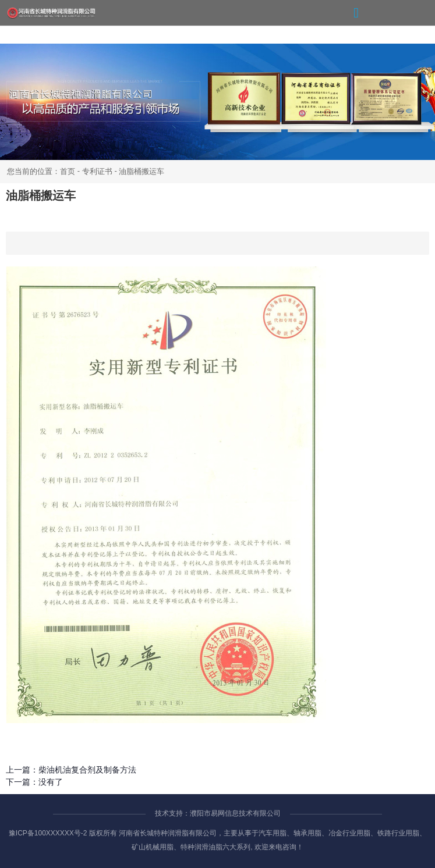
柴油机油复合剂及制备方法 (87, 770)
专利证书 (97, 171)
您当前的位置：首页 (42, 171)
